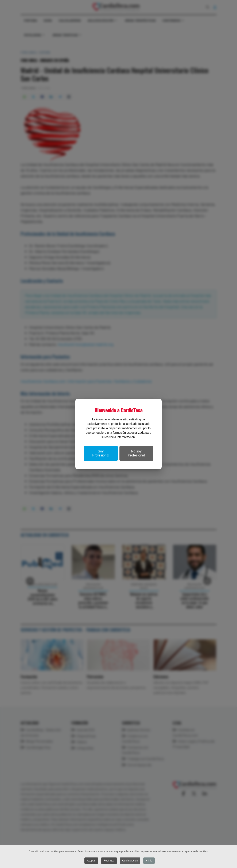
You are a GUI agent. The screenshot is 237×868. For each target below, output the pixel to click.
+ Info (149, 861)
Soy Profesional (101, 453)
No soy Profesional (136, 453)
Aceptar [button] (91, 861)
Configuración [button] (130, 861)
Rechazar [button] (109, 861)
